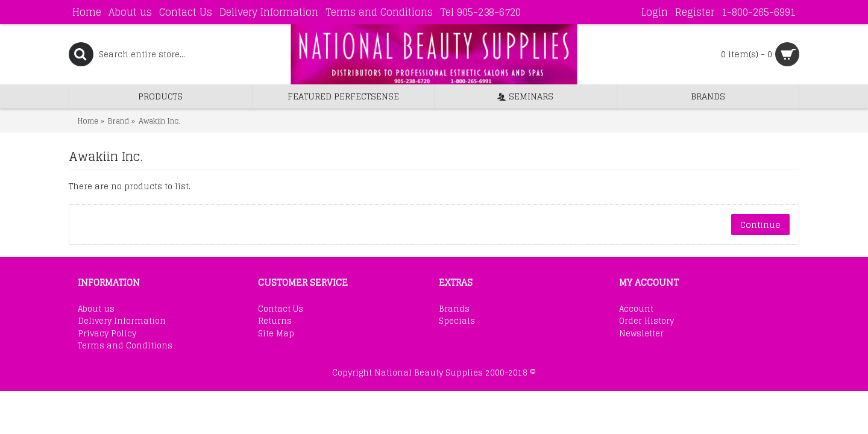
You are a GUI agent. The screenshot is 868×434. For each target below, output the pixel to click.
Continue (760, 225)
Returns (275, 321)
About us (96, 309)
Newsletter (641, 334)
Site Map (276, 334)
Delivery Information (122, 321)
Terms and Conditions (125, 346)
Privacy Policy (107, 334)
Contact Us (281, 309)
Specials (457, 321)
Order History (646, 321)
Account (636, 309)
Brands (454, 309)
